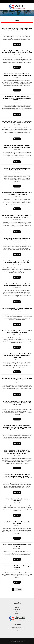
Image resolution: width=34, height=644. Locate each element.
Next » (20, 590)
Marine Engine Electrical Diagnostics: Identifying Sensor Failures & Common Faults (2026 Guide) (17, 98)
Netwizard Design (20, 642)
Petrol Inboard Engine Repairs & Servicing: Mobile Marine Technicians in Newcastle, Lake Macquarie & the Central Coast (17, 427)
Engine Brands (17, 610)
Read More (17, 44)
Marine (17, 608)
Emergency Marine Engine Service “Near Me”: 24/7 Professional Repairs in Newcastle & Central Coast (17, 355)
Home (17, 606)
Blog (17, 611)
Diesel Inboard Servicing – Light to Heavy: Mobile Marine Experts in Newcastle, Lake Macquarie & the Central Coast (17, 452)
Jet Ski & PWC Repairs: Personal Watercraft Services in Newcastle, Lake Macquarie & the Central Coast (17, 403)
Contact (17, 613)
